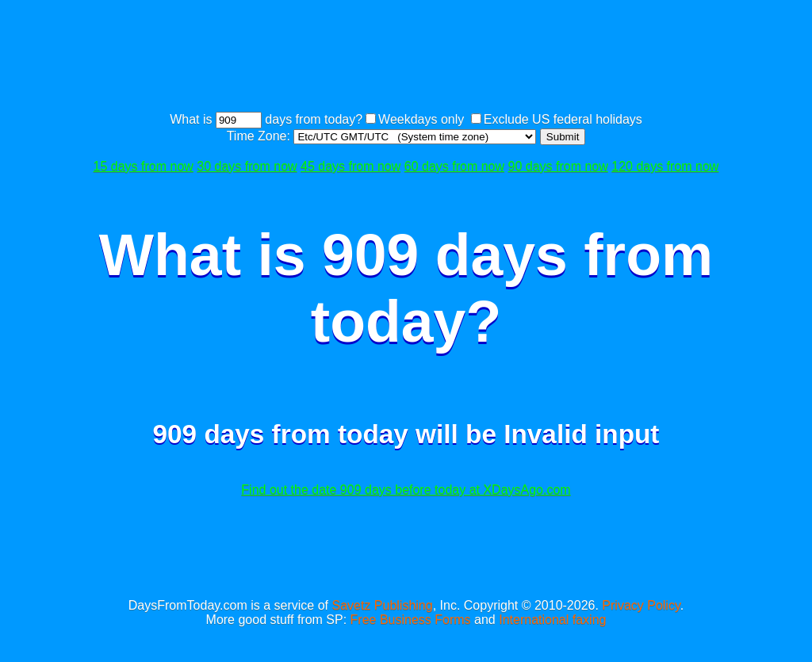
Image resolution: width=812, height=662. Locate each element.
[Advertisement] (406, 58)
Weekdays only (421, 119)
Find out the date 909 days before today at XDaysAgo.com (406, 490)
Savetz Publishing (382, 605)
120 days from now (665, 166)
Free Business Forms (411, 620)
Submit (563, 137)
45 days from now (350, 166)
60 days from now (454, 166)
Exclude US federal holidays (563, 119)
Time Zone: (260, 136)
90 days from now (558, 166)
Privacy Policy (641, 605)
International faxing (552, 620)
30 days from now (247, 166)
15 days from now (144, 166)
